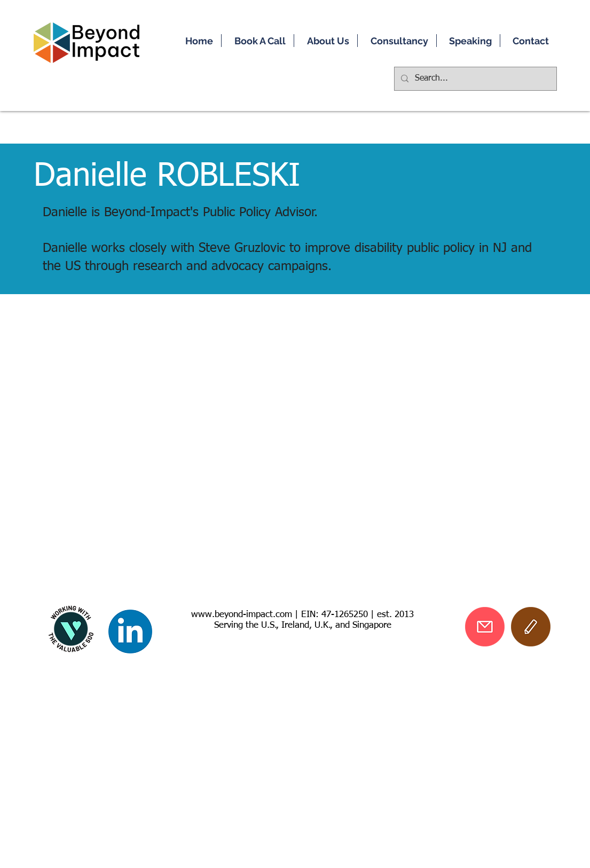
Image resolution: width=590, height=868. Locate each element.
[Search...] (474, 79)
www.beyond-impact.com (242, 615)
